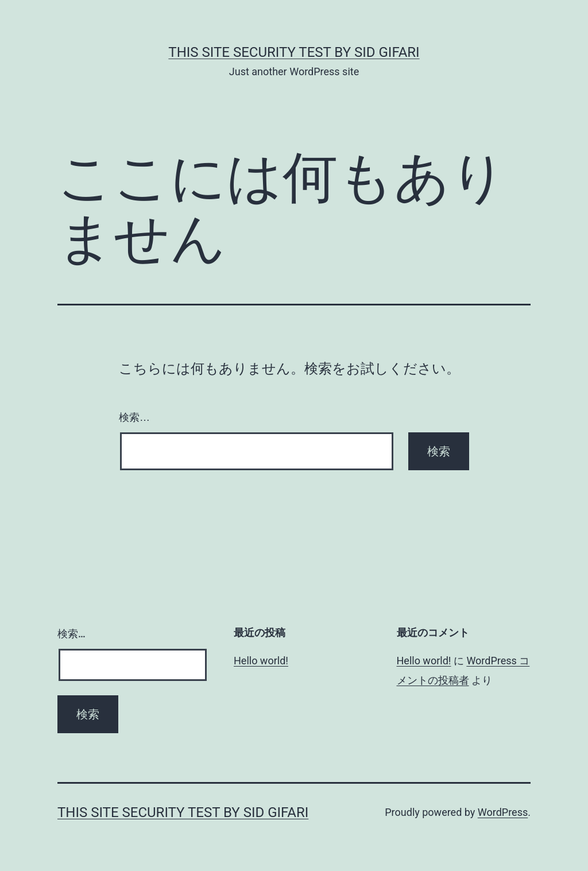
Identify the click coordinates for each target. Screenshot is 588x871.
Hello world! (261, 661)
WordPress (503, 812)
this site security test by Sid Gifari (294, 52)
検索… (134, 417)
